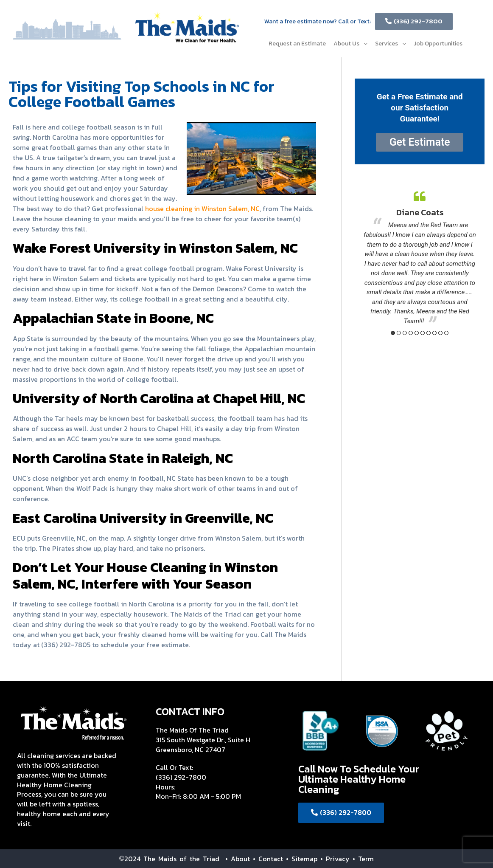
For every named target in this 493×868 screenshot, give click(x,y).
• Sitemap (302, 859)
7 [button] (429, 333)
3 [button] (405, 333)
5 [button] (417, 333)
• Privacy (336, 859)
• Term (363, 859)
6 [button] (423, 333)
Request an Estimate (297, 44)
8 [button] (434, 333)
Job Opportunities (438, 44)
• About (235, 859)
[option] (420, 258)
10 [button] (446, 333)
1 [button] (393, 333)
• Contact (268, 859)
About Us (350, 44)
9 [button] (440, 333)
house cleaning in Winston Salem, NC (202, 209)
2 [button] (399, 333)
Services (391, 44)
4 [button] (411, 333)
